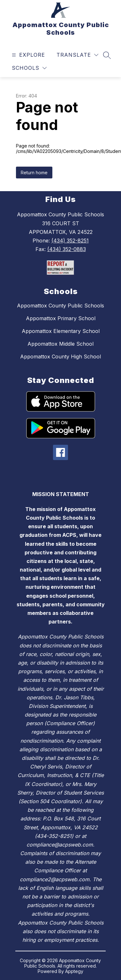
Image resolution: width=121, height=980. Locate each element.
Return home (34, 173)
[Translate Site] (77, 55)
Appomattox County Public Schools (60, 306)
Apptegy (74, 971)
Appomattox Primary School (61, 318)
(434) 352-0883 (67, 249)
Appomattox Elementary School (61, 331)
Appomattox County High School (60, 357)
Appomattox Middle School (60, 344)
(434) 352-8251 (70, 241)
